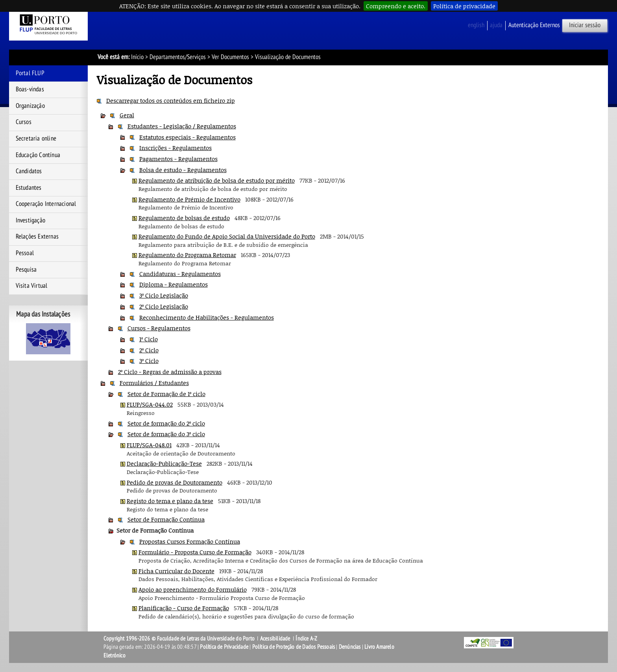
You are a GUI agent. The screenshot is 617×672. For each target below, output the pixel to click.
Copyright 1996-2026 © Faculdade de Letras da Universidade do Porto (180, 639)
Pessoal (25, 253)
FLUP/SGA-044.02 (150, 404)
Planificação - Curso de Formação (184, 608)
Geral (127, 115)
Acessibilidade (275, 639)
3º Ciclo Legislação (164, 295)
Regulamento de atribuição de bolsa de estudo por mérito (217, 180)
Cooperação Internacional (46, 204)
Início (137, 57)
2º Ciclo (149, 350)
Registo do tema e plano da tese (170, 501)
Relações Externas (37, 237)
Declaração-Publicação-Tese (164, 463)
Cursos (24, 122)
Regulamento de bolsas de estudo (184, 218)
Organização (30, 106)
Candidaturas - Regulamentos (180, 274)
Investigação (30, 220)
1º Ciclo (149, 339)
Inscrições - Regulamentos (175, 148)
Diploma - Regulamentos (174, 284)
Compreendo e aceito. (396, 6)
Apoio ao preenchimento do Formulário (193, 589)
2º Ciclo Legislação (164, 306)
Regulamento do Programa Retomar (187, 255)
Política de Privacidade (224, 647)
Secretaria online (36, 139)
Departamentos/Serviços (178, 57)
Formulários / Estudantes (154, 383)
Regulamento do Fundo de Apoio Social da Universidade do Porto (227, 236)
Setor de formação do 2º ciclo (166, 423)
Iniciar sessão (585, 25)
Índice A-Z (306, 639)
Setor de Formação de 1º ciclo (166, 394)
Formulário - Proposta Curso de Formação (195, 552)
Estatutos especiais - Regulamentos (188, 137)
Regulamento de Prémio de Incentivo (189, 199)
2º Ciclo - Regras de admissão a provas (170, 372)
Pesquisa (26, 270)
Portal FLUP (30, 73)
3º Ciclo (149, 361)
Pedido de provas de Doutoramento (175, 482)
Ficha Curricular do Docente (176, 571)
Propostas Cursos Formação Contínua (190, 541)
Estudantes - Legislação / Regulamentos (182, 126)
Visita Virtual (32, 286)
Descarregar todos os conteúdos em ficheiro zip (171, 100)
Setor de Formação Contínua (166, 519)
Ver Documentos (230, 57)
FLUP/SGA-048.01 (149, 445)
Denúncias (350, 647)
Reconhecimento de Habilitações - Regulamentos (207, 317)
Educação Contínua (38, 155)
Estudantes (29, 188)
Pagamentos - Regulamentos (178, 159)
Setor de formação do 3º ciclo (166, 434)
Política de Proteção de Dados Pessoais (294, 647)
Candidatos (29, 171)
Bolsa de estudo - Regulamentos (183, 170)
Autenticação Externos (534, 25)
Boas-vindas (30, 89)
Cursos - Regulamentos (159, 328)
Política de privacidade (464, 6)
